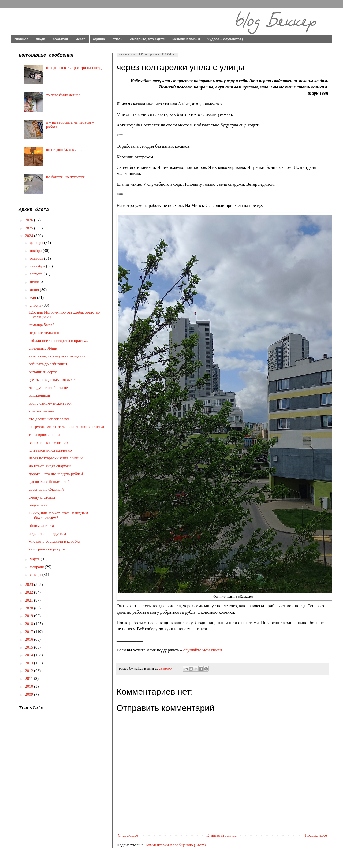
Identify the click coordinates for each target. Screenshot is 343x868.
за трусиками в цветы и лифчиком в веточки (66, 427)
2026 (29, 220)
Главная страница (221, 835)
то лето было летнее (63, 95)
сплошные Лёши (43, 348)
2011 (29, 679)
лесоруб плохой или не (48, 388)
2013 (29, 663)
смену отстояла (42, 497)
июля (35, 282)
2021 (29, 600)
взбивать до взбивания (48, 364)
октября (37, 258)
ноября (36, 251)
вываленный (40, 395)
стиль (117, 39)
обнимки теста (41, 526)
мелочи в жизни (186, 39)
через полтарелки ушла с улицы (56, 458)
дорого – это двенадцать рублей (56, 474)
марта (35, 559)
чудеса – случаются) (225, 39)
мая (33, 297)
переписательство (44, 333)
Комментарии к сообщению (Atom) (176, 845)
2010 (29, 686)
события (60, 39)
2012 (29, 671)
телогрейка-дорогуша (47, 549)
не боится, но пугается (65, 177)
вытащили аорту (43, 372)
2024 (29, 236)
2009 (29, 694)
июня (35, 290)
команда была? (42, 325)
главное (21, 39)
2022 (29, 592)
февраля (37, 567)
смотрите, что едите (147, 39)
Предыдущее (316, 835)
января (36, 575)
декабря (37, 243)
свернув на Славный (46, 489)
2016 (29, 639)
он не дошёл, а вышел (65, 150)
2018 (29, 624)
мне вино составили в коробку (55, 541)
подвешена (38, 505)
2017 (29, 632)
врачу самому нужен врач (51, 403)
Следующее (128, 835)
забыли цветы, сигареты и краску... (59, 341)
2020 (29, 608)
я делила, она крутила (48, 534)
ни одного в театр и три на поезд (74, 68)
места (80, 39)
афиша (99, 39)
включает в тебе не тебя (49, 442)
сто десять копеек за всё (49, 419)
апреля (36, 305)
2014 (29, 655)
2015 (29, 647)
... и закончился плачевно (50, 450)
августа (37, 274)
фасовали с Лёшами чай (49, 482)
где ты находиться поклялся (53, 380)
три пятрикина (41, 411)
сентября (38, 266)
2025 (29, 228)
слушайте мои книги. (203, 650)
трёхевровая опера (45, 435)
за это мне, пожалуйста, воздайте (57, 356)
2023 (29, 584)
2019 (29, 616)
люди (41, 39)
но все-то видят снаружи (50, 466)
